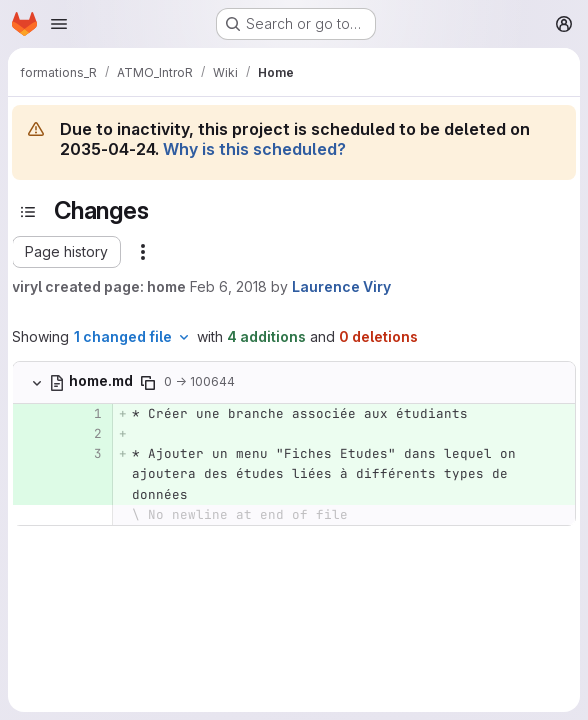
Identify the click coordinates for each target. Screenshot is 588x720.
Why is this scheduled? (254, 149)
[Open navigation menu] (59, 24)
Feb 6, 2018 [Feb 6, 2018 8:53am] (228, 286)
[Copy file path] (148, 383)
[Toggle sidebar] (28, 212)
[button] (66, 252)
